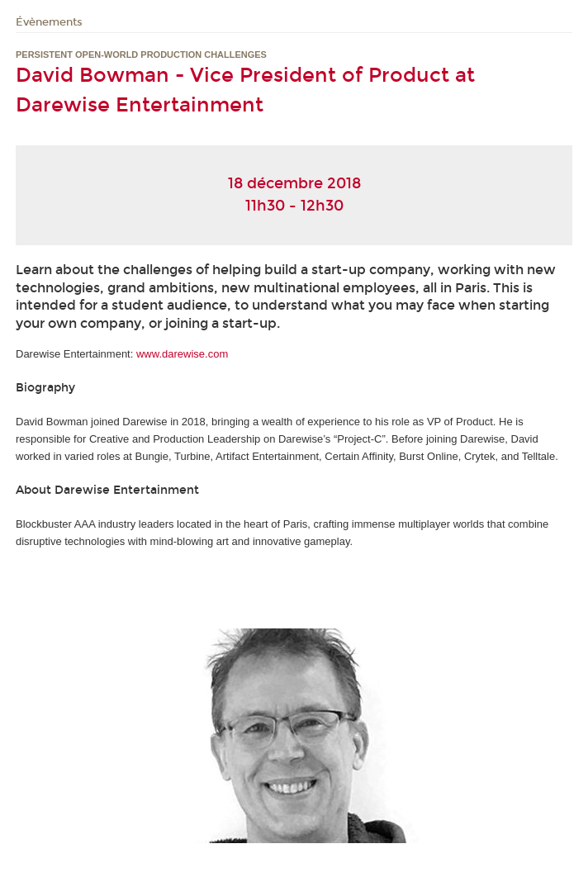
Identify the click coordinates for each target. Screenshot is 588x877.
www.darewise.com (182, 354)
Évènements (49, 22)
